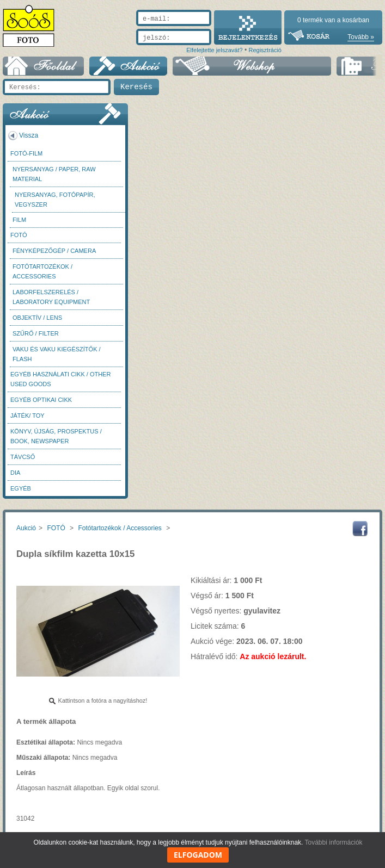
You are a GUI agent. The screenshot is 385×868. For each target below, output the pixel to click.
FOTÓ (19, 235)
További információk (334, 842)
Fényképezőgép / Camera (54, 251)
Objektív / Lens (37, 318)
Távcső (23, 457)
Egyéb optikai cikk (41, 400)
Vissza (29, 135)
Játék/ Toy (28, 416)
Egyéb (21, 488)
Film (19, 220)
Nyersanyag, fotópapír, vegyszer (55, 200)
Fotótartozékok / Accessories (42, 271)
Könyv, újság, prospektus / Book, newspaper (56, 436)
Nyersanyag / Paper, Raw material (54, 174)
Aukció (26, 528)
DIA (15, 473)
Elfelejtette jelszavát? (214, 50)
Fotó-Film (26, 153)
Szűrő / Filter (36, 333)
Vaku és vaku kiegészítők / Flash (57, 354)
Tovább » (361, 37)
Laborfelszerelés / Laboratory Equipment (51, 297)
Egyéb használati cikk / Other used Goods (60, 379)
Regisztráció (265, 50)
